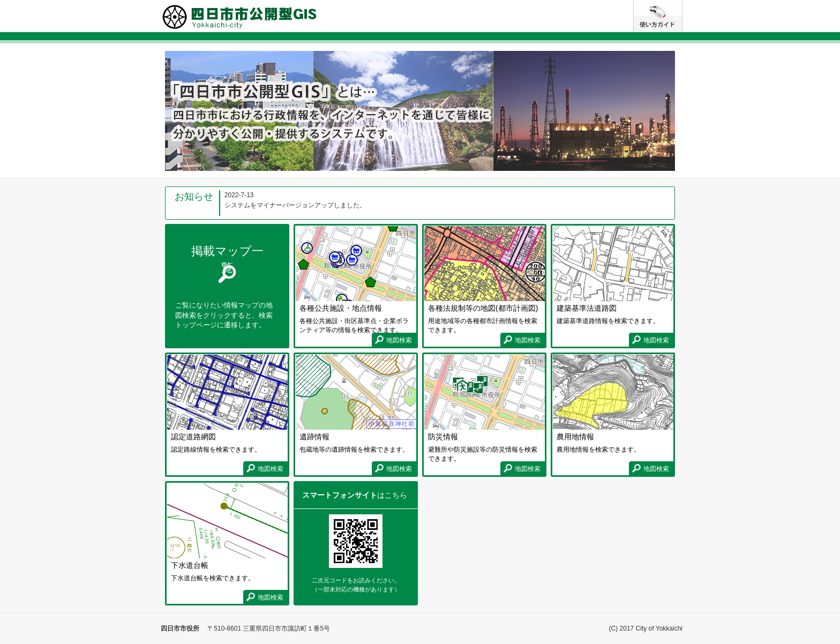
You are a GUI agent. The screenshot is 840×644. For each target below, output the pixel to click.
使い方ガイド (682, 4)
